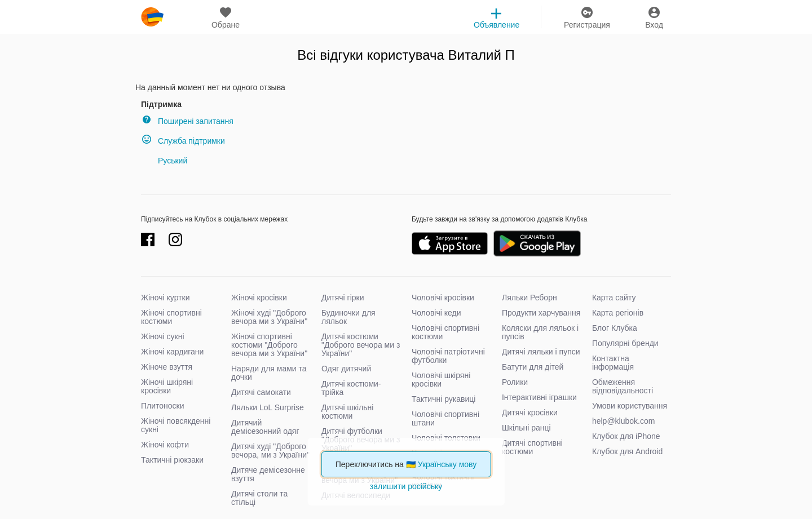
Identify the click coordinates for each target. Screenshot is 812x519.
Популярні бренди (625, 343)
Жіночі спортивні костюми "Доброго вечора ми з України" (269, 345)
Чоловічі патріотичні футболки (448, 356)
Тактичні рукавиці (443, 399)
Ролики (515, 382)
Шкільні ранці (526, 428)
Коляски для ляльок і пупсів (540, 332)
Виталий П (482, 55)
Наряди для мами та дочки (269, 373)
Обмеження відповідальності (623, 386)
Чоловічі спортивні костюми (445, 332)
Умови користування (630, 406)
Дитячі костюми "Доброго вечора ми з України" (361, 345)
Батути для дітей (533, 367)
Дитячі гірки (343, 298)
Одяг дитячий (346, 369)
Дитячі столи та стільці (259, 498)
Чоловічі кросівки (443, 298)
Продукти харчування (541, 313)
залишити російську (406, 486)
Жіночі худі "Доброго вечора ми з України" (269, 317)
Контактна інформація (613, 363)
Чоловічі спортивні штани (445, 418)
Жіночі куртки (166, 298)
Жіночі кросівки (259, 298)
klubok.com (152, 17)
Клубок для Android (627, 451)
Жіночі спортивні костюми (171, 317)
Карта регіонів (618, 313)
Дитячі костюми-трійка (351, 388)
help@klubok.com (624, 421)
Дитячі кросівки (530, 412)
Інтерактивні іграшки (539, 397)
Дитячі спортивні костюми (532, 447)
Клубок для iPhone (626, 436)
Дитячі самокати (261, 392)
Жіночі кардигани (172, 352)
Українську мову (447, 464)
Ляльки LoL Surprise (268, 407)
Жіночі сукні (163, 336)
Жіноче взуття (167, 367)
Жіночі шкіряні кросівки (167, 386)
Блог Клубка (615, 328)
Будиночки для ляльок (348, 317)
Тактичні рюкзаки (172, 460)
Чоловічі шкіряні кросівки (441, 380)
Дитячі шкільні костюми (347, 412)
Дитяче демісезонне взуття (268, 474)
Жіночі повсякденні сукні (176, 425)
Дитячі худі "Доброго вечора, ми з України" (270, 451)
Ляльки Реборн (529, 298)
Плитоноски (163, 406)
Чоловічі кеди (436, 313)
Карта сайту (614, 298)
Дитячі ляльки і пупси (541, 352)
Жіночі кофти (165, 445)
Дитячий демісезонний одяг (265, 427)
